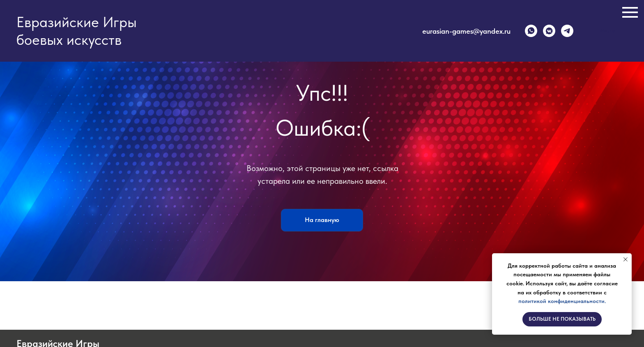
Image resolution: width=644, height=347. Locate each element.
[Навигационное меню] (630, 12)
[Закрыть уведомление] (626, 259)
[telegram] (567, 31)
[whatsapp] (531, 31)
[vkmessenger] (549, 31)
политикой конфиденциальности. (562, 301)
